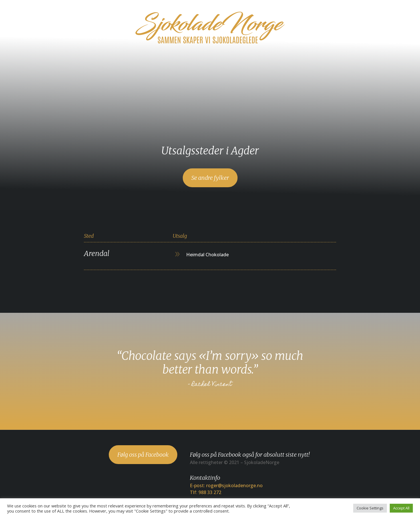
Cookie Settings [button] (370, 508)
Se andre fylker (210, 178)
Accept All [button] (401, 508)
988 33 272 (210, 492)
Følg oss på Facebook (143, 454)
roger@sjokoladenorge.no (234, 485)
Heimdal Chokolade (207, 255)
